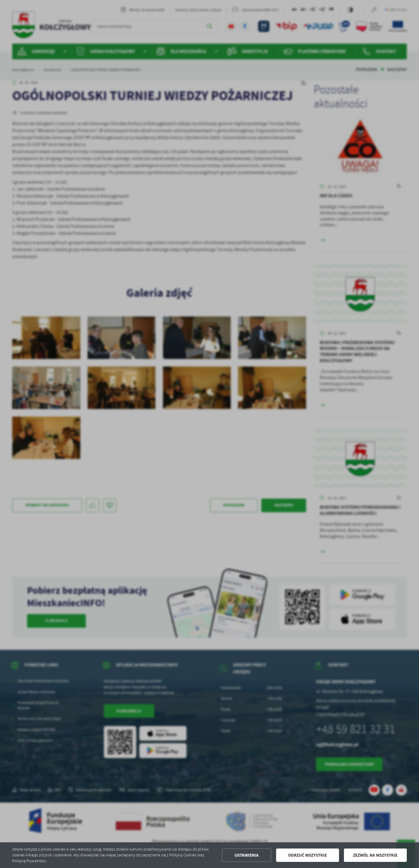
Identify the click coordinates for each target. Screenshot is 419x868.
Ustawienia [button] (247, 855)
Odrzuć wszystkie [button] (307, 855)
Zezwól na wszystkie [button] (375, 855)
